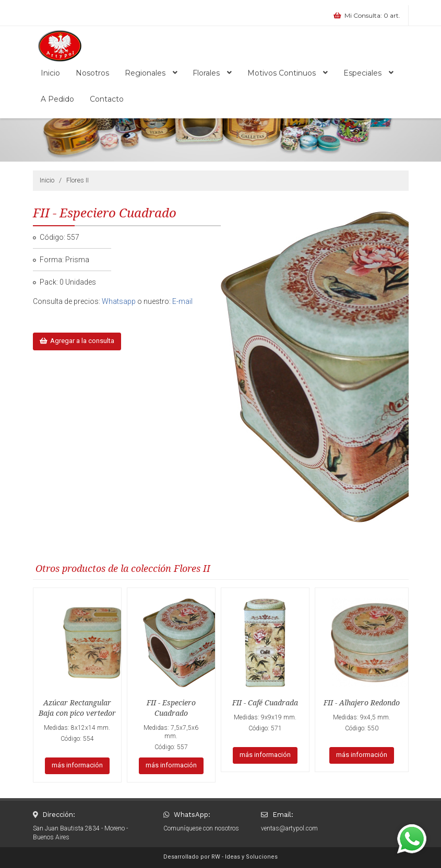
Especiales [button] (368, 73)
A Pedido (57, 99)
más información (77, 765)
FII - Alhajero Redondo (362, 703)
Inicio (50, 73)
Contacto (107, 99)
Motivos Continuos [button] (288, 73)
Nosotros (92, 73)
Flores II (78, 180)
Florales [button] (212, 73)
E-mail (182, 301)
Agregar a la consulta (77, 341)
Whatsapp (119, 301)
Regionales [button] (151, 73)
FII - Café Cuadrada (265, 703)
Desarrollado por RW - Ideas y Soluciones (220, 857)
